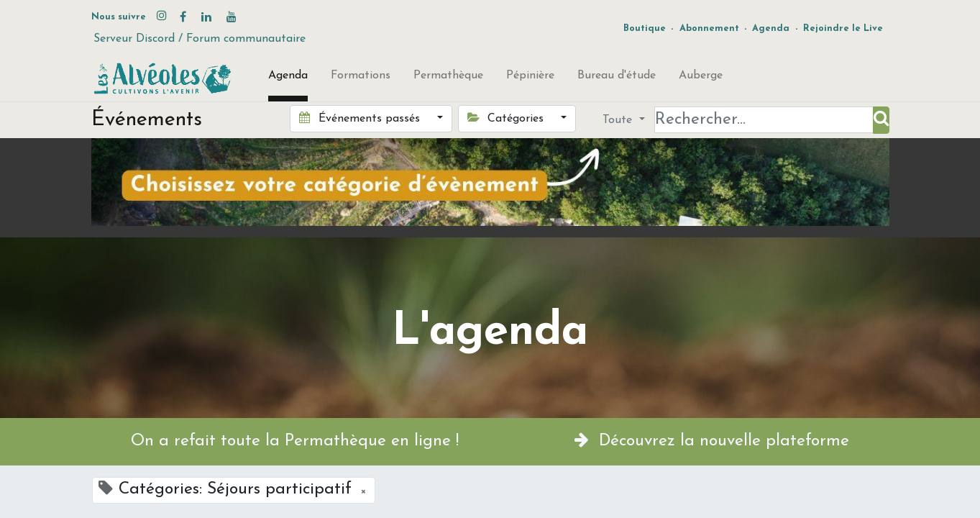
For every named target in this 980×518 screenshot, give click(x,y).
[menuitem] (288, 78)
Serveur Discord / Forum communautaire (200, 39)
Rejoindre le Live (843, 28)
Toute (619, 120)
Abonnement (709, 28)
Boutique (645, 28)
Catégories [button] (507, 118)
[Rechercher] (881, 120)
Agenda (771, 28)
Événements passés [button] (361, 118)
